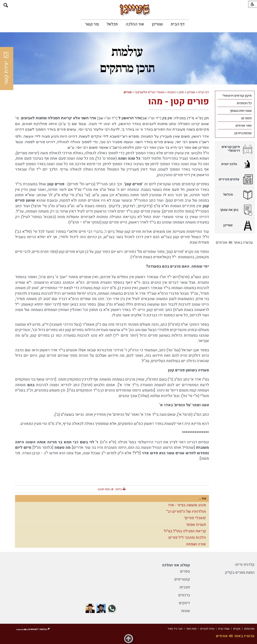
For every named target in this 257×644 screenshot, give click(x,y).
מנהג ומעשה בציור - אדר (187, 505)
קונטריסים (182, 579)
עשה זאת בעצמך (241, 111)
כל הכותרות (244, 103)
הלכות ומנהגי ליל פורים (187, 538)
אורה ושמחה (196, 544)
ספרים (185, 571)
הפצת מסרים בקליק (240, 573)
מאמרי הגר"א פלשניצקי (150, 92)
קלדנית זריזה (245, 565)
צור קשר (92, 24)
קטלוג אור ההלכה (176, 565)
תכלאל (112, 24)
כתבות (172, 92)
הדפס (119, 489)
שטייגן (157, 24)
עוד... (202, 498)
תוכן (181, 92)
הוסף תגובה (104, 489)
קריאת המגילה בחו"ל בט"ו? (185, 531)
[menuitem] (178, 24)
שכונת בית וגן (243, 133)
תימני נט (246, 118)
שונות (186, 611)
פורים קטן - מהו (179, 102)
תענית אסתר (196, 525)
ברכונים (184, 595)
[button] (6, 5)
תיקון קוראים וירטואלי (237, 96)
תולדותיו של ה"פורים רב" (186, 512)
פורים (128, 92)
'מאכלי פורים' (195, 518)
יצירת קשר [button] (6, 69)
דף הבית (178, 24)
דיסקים (184, 603)
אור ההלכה (135, 24)
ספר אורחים (244, 126)
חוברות (185, 587)
